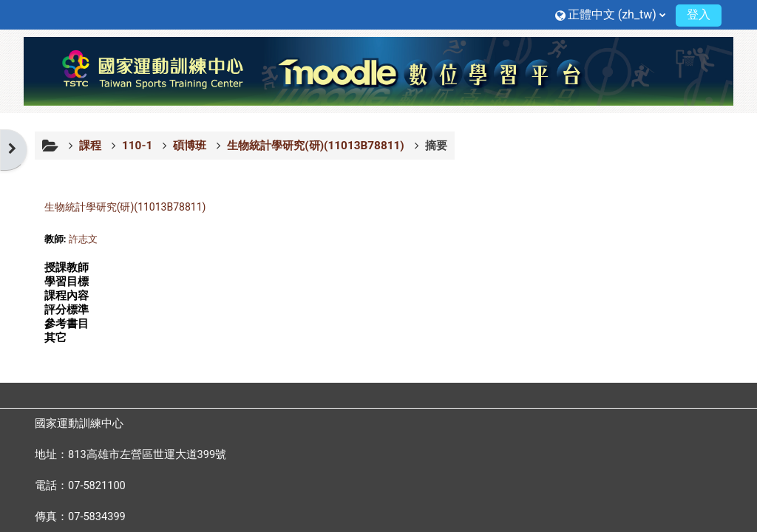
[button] (610, 14)
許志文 (83, 239)
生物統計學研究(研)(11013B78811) (125, 207)
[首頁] (378, 70)
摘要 (436, 146)
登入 (699, 14)
